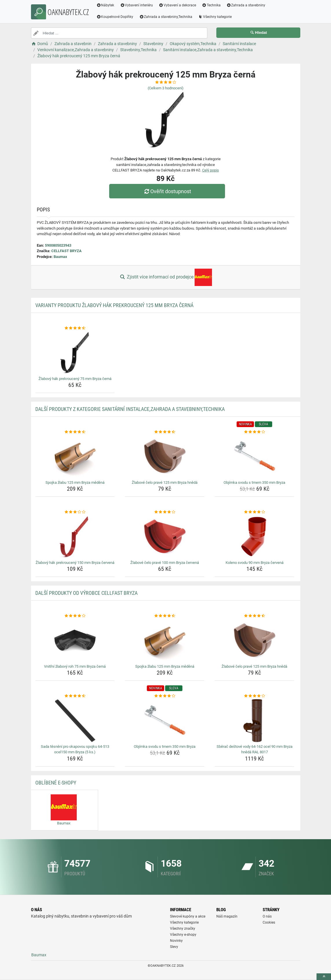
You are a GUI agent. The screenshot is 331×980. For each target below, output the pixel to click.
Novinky (176, 941)
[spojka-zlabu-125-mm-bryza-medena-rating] (75, 432)
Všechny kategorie (215, 17)
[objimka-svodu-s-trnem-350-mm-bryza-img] (254, 457)
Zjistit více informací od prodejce (165, 277)
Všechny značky (183, 929)
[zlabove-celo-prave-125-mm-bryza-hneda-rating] (165, 432)
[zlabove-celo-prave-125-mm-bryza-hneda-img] (165, 457)
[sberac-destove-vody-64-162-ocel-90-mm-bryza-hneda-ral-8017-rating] (254, 696)
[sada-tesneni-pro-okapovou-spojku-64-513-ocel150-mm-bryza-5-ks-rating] (75, 696)
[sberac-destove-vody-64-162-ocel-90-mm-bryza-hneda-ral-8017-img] (254, 721)
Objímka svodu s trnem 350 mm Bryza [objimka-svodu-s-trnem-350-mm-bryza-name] (254, 482)
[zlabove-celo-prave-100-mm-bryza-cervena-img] (165, 537)
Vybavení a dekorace (177, 5)
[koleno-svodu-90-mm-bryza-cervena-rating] (254, 512)
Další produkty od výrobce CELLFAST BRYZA (86, 593)
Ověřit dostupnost (167, 191)
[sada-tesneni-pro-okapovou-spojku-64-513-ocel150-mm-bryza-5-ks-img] (75, 721)
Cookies (269, 922)
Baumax (60, 257)
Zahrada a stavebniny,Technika (166, 17)
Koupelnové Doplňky (115, 17)
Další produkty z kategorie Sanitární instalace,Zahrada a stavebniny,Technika (130, 409)
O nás (267, 916)
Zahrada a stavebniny (246, 5)
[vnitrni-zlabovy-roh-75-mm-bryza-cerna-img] (75, 641)
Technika (211, 5)
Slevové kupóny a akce (188, 916)
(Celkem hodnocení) (166, 88)
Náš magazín (227, 916)
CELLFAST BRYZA (66, 251)
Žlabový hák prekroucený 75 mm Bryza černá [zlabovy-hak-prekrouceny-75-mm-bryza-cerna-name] (75, 379)
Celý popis (211, 170)
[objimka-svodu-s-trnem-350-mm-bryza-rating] (254, 432)
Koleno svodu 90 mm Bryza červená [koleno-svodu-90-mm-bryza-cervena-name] (255, 563)
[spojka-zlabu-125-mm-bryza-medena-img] (75, 457)
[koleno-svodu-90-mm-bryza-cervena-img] (254, 537)
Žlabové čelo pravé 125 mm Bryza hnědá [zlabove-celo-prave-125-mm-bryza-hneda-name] (165, 482)
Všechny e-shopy (183, 935)
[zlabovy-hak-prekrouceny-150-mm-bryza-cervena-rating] (75, 512)
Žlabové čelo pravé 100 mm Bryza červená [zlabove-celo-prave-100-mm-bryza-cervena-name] (165, 563)
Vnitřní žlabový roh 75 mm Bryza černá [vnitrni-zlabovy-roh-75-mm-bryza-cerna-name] (75, 666)
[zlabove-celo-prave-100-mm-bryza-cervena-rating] (165, 512)
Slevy (174, 947)
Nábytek (105, 5)
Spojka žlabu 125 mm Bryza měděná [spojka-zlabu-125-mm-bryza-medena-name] (75, 482)
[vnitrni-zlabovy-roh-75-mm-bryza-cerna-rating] (75, 616)
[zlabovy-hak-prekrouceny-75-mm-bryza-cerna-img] (75, 353)
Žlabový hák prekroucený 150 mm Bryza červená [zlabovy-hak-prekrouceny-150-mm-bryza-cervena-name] (75, 563)
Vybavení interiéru (136, 5)
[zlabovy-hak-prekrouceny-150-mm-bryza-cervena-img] (75, 537)
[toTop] (324, 977)
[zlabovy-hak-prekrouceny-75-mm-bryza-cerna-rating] (75, 328)
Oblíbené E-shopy (56, 783)
